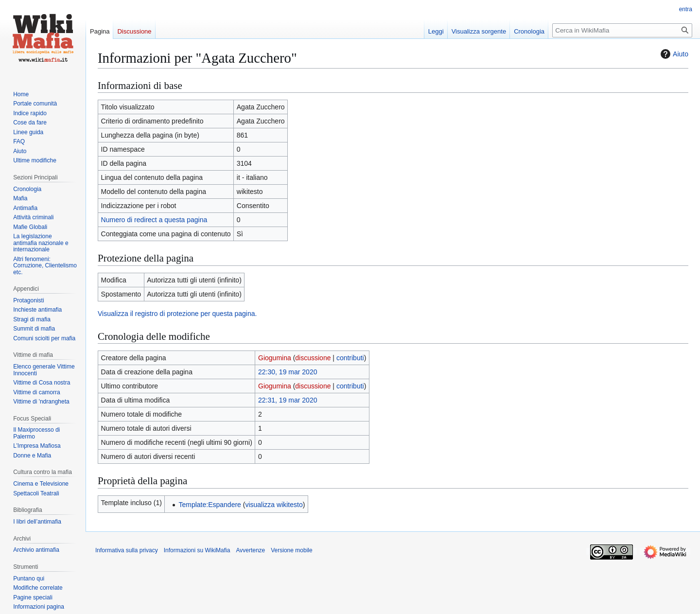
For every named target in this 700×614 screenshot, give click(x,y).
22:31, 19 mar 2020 (288, 400)
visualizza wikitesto (274, 505)
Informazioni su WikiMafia (197, 550)
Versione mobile (291, 550)
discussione (313, 358)
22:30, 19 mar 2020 (288, 372)
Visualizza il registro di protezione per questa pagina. (177, 314)
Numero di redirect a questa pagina (154, 220)
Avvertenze (250, 550)
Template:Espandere (210, 505)
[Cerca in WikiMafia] (622, 30)
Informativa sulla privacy (127, 550)
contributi (350, 358)
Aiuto (673, 54)
